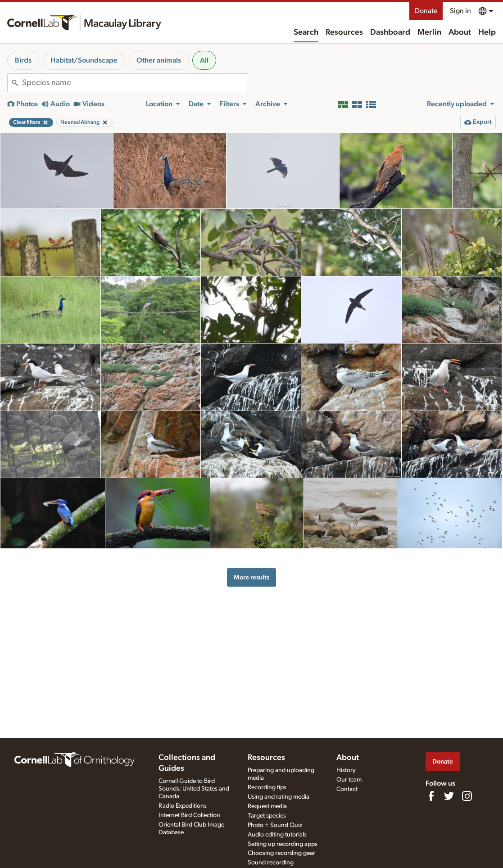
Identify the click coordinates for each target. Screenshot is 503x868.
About (460, 32)
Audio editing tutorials (277, 835)
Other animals (159, 60)
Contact (347, 789)
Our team (349, 780)
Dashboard (390, 32)
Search (306, 32)
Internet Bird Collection (189, 815)
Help (487, 32)
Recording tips (267, 787)
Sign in (460, 11)
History (346, 770)
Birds (23, 60)
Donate (426, 11)
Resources (344, 32)
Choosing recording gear (281, 853)
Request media (267, 806)
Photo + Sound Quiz (275, 825)
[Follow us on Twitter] (449, 796)
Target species (267, 816)
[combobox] (135, 83)
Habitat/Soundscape (84, 60)
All (204, 60)
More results (251, 577)
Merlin (429, 32)
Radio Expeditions (183, 806)
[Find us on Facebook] (431, 796)
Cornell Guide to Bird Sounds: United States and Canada (194, 789)
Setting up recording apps (283, 844)
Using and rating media (279, 797)
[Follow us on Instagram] (467, 796)
